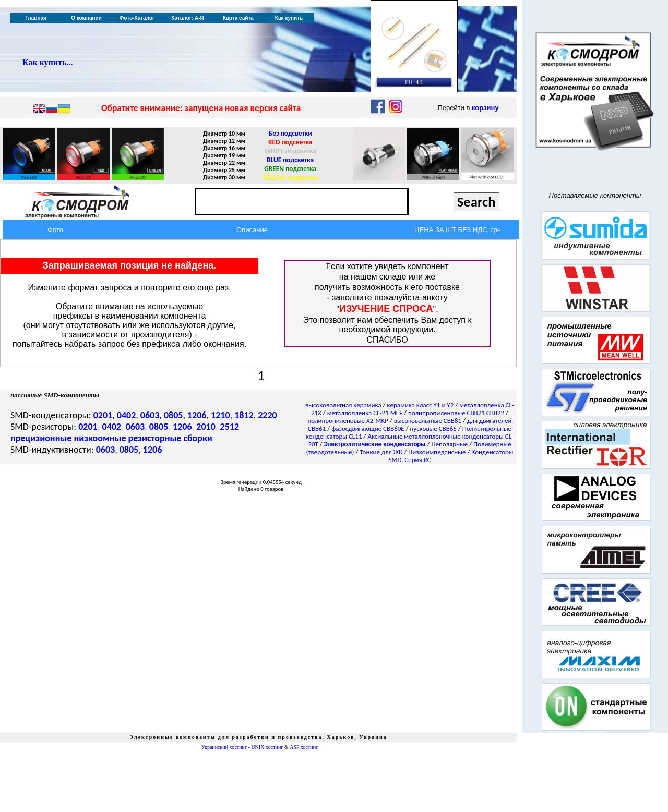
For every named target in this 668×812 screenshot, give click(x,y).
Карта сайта (238, 18)
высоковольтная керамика (343, 405)
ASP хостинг (304, 747)
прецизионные (41, 438)
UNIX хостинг (267, 747)
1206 (197, 415)
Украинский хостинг (224, 747)
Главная (36, 18)
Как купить (289, 18)
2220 (267, 415)
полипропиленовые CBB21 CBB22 (456, 413)
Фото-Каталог (137, 18)
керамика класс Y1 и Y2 (421, 405)
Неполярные (450, 444)
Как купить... (47, 62)
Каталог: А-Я (188, 18)
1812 (244, 415)
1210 (220, 415)
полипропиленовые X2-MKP (348, 421)
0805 (174, 415)
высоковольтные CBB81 (428, 421)
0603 (150, 415)
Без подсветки (290, 133)
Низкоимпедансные (437, 452)
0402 (127, 415)
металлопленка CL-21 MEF (365, 413)
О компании (86, 18)
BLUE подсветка (290, 160)
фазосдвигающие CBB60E (368, 428)
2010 (206, 427)
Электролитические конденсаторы (375, 444)
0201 (103, 415)
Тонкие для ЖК (381, 452)
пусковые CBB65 (433, 428)
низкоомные (100, 438)
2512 (230, 427)
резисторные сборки (170, 438)
